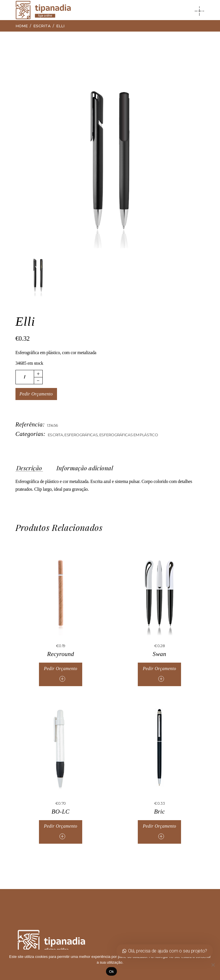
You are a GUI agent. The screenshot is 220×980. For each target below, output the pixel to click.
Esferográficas (81, 435)
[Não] (213, 965)
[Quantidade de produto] (25, 377)
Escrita (55, 435)
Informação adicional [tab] (85, 468)
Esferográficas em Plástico (129, 435)
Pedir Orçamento (36, 394)
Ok (111, 972)
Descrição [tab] (29, 468)
